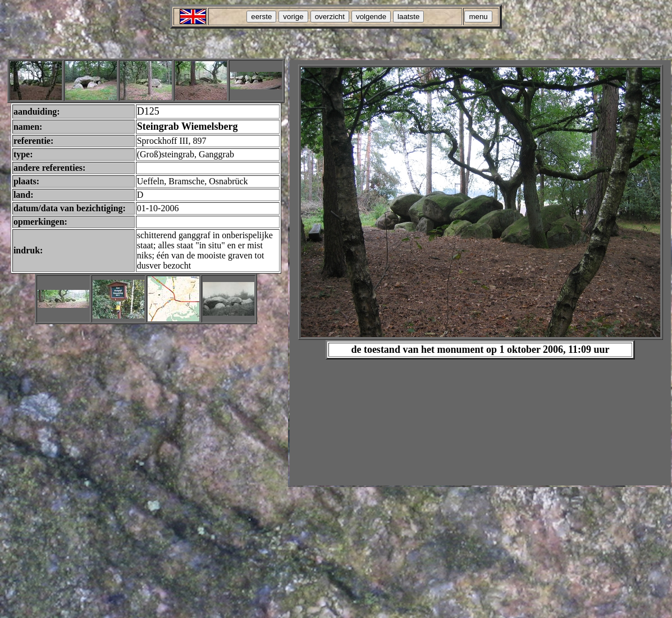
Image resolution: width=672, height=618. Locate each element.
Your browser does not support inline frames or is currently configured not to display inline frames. (480, 273)
